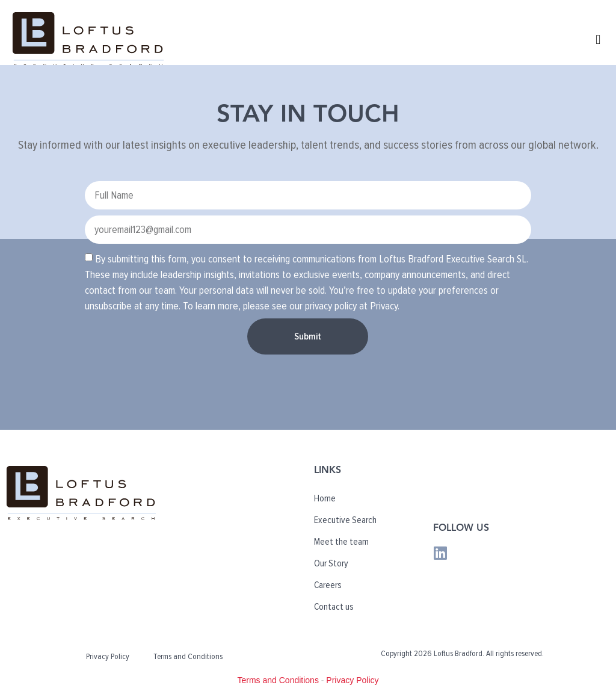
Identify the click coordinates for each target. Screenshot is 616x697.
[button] (598, 39)
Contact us (334, 607)
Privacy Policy (108, 656)
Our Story (331, 563)
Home (325, 498)
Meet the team (341, 542)
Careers (328, 585)
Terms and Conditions (188, 656)
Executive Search (345, 520)
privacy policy (331, 306)
